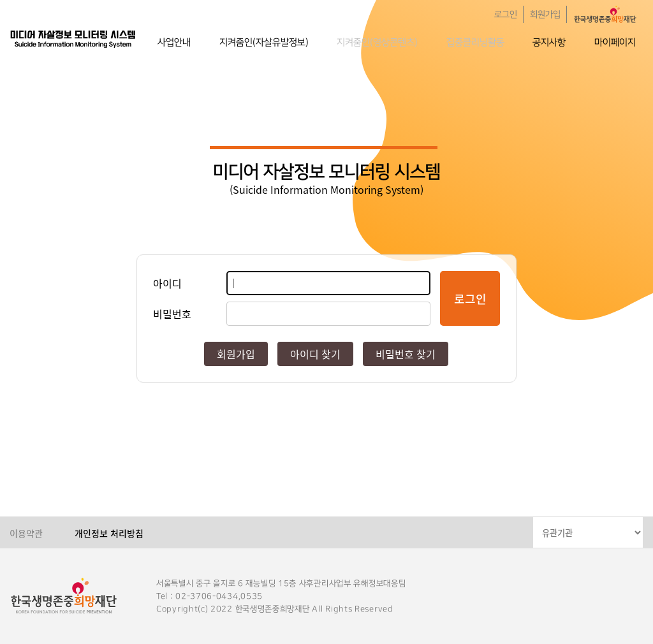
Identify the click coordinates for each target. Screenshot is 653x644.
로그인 (506, 15)
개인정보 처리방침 (109, 533)
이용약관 (26, 533)
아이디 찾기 (315, 354)
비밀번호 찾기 (406, 354)
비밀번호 (172, 314)
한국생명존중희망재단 (73, 38)
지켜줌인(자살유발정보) (264, 42)
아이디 (167, 283)
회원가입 (545, 15)
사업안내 (174, 42)
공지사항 (549, 42)
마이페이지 (615, 42)
